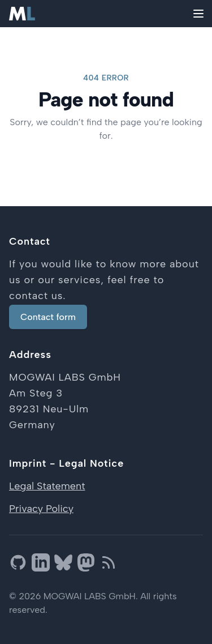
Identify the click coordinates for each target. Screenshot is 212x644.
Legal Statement (47, 486)
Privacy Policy (41, 509)
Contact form (48, 317)
